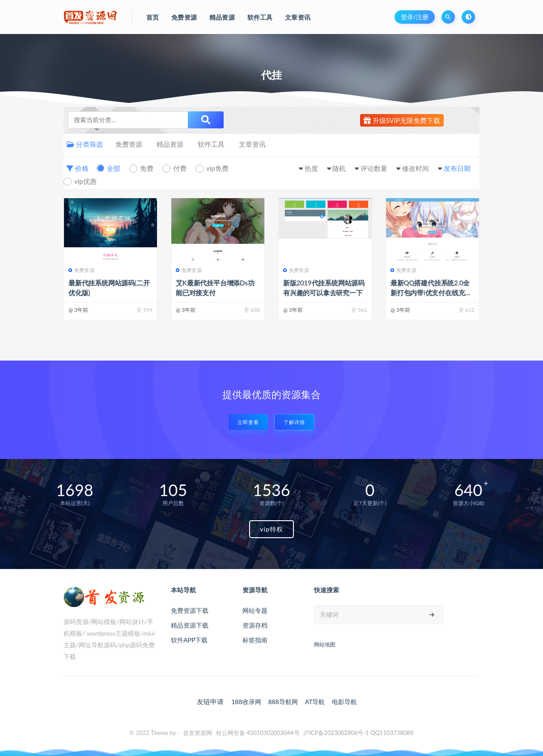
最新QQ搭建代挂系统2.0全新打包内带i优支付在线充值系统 (431, 293)
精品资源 (170, 144)
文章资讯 (252, 144)
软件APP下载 (189, 640)
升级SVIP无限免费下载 (402, 120)
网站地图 (325, 644)
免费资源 (129, 144)
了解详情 (294, 422)
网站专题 (255, 610)
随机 (339, 168)
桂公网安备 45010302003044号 (258, 733)
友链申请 (210, 701)
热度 (311, 168)
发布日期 (457, 168)
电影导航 (344, 702)
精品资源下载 (190, 625)
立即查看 (248, 422)
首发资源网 (197, 733)
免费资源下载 (190, 610)
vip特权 (271, 529)
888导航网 (283, 702)
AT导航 (315, 702)
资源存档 (255, 625)
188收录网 (246, 702)
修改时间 (416, 168)
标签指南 (255, 640)
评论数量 (374, 168)
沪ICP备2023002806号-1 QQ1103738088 (358, 733)
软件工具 (211, 144)
